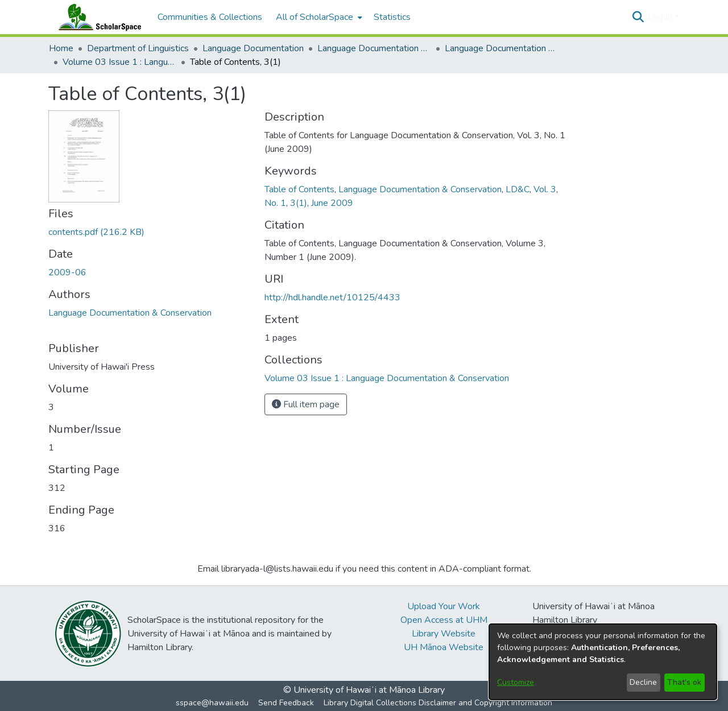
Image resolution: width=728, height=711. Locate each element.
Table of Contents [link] (299, 189)
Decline (643, 682)
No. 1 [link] (275, 203)
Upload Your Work (444, 606)
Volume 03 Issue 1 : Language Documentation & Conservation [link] (119, 62)
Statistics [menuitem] (392, 17)
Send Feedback (286, 703)
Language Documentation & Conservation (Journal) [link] (502, 48)
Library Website (444, 634)
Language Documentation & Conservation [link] (374, 48)
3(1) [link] (299, 203)
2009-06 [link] (67, 272)
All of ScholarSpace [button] (315, 17)
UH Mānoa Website (444, 647)
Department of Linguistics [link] (138, 48)
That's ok (684, 682)
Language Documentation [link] (253, 48)
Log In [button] (661, 17)
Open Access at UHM (444, 620)
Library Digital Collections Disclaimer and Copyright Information (438, 703)
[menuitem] (318, 17)
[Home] (97, 17)
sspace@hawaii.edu (212, 703)
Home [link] (61, 48)
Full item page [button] (306, 404)
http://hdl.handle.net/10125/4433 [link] (332, 297)
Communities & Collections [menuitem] (210, 17)
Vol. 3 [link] (545, 189)
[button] (638, 17)
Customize (516, 682)
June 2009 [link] (332, 203)
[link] (96, 232)
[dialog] (603, 662)
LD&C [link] (518, 189)
